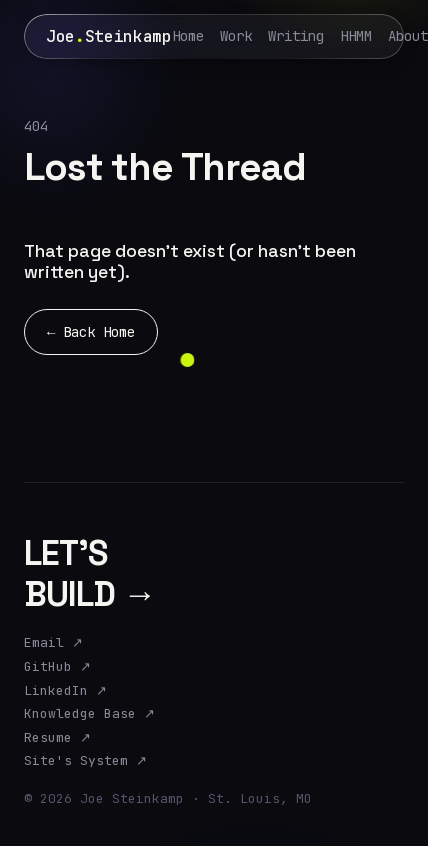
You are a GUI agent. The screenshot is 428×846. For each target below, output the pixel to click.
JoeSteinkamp (109, 36)
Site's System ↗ (85, 761)
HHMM (356, 36)
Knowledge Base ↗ (89, 714)
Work (236, 36)
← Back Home (91, 332)
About (408, 36)
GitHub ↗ (57, 667)
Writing (296, 36)
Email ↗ (53, 643)
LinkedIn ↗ (65, 691)
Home (188, 36)
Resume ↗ (57, 738)
